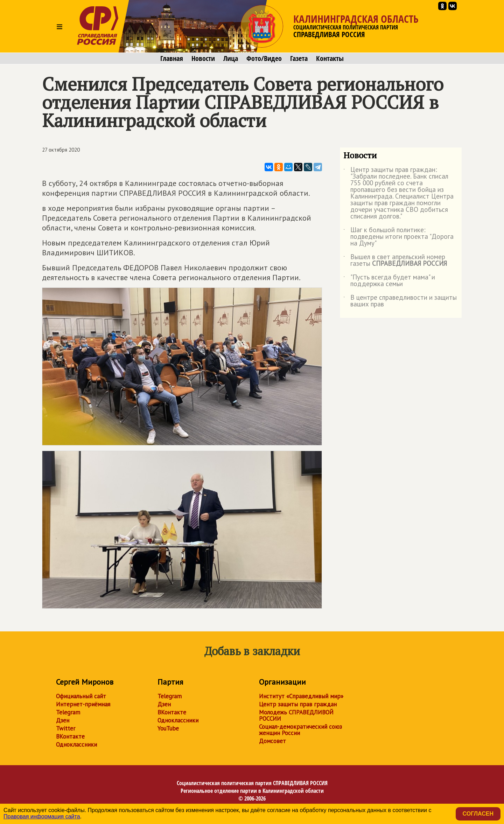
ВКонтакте (70, 736)
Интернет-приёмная (83, 704)
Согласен (478, 814)
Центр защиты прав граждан (298, 704)
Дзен (63, 720)
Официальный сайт (81, 696)
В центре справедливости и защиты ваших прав (400, 301)
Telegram (68, 712)
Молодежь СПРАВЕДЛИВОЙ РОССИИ (296, 715)
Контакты (330, 58)
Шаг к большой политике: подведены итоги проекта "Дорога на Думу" (398, 237)
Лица (231, 58)
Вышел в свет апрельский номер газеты (395, 261)
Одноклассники (76, 745)
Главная (172, 58)
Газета (299, 58)
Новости (203, 58)
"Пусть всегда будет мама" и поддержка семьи (389, 281)
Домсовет (272, 741)
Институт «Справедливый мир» (301, 696)
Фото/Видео (264, 58)
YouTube (168, 728)
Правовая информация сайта (42, 816)
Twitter (66, 728)
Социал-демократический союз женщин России (300, 730)
